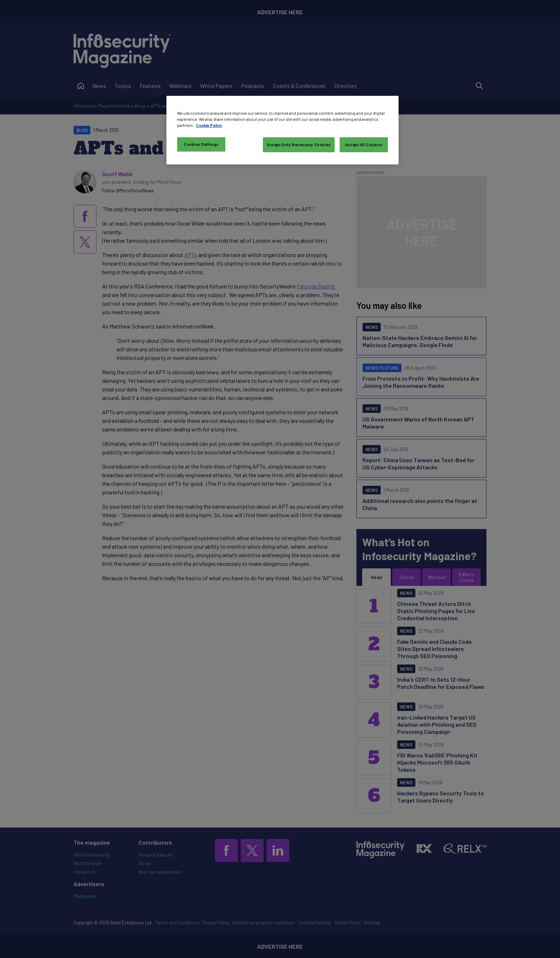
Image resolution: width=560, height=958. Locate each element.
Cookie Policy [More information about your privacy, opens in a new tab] (209, 125)
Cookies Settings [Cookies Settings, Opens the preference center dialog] (201, 144)
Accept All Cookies (364, 145)
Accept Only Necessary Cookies (299, 145)
